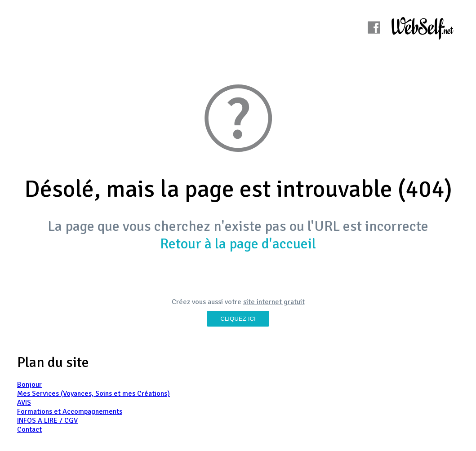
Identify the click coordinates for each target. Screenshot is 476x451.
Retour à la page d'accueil (238, 244)
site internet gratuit (274, 302)
